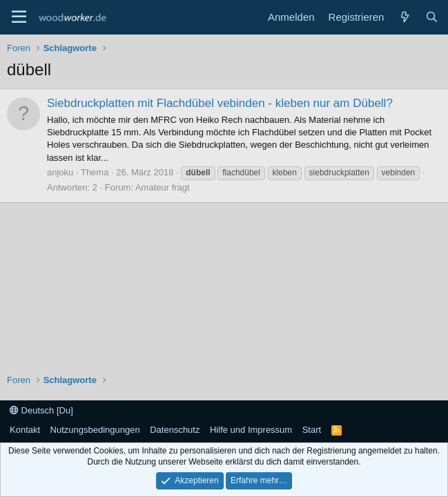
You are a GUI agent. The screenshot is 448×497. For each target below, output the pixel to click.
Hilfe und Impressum (251, 430)
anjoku (60, 172)
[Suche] (432, 17)
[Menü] (19, 17)
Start (312, 430)
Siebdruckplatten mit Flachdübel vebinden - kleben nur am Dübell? (220, 103)
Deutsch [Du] (41, 410)
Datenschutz (175, 430)
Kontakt (25, 430)
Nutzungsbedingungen (95, 430)
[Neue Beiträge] (404, 17)
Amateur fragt (163, 187)
